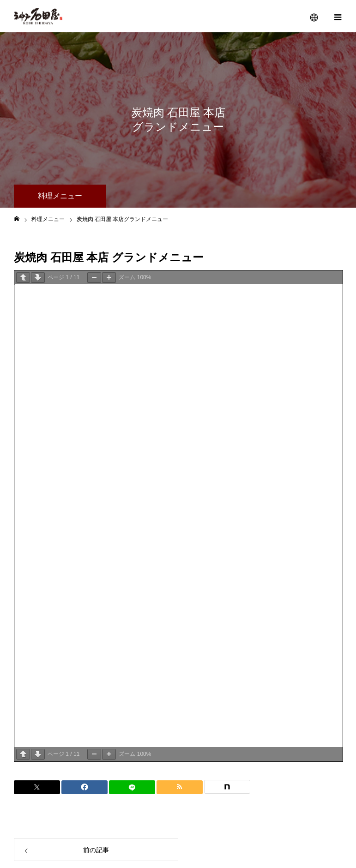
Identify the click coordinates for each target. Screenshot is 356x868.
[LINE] (132, 787)
